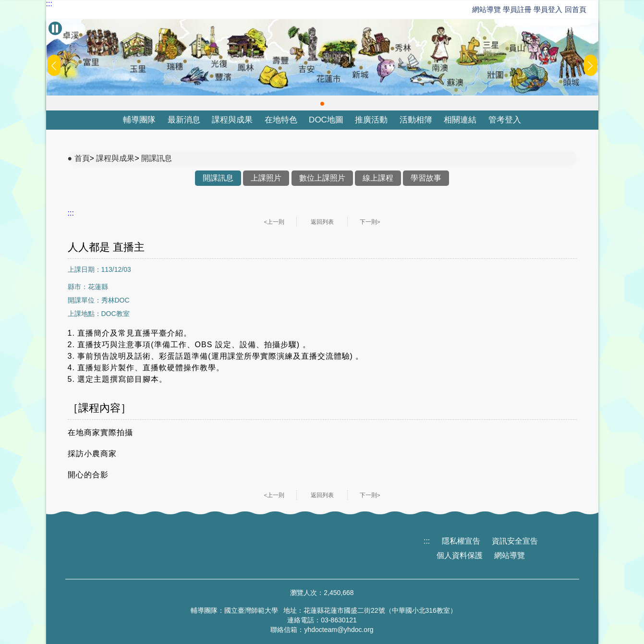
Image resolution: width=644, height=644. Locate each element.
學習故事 (426, 178)
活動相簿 (416, 120)
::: (49, 4)
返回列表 (322, 222)
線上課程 (378, 178)
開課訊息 (157, 158)
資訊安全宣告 (515, 541)
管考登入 (505, 120)
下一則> (370, 222)
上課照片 (266, 178)
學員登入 (548, 9)
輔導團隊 (139, 120)
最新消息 (184, 120)
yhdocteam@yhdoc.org (339, 630)
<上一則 (274, 222)
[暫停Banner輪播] (55, 28)
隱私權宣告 (461, 541)
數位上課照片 (322, 178)
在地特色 (281, 120)
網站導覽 (486, 9)
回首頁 (576, 9)
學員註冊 (517, 9)
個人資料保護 (460, 555)
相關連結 (460, 120)
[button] (322, 104)
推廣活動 (371, 120)
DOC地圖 (326, 120)
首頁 (82, 158)
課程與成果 (232, 120)
